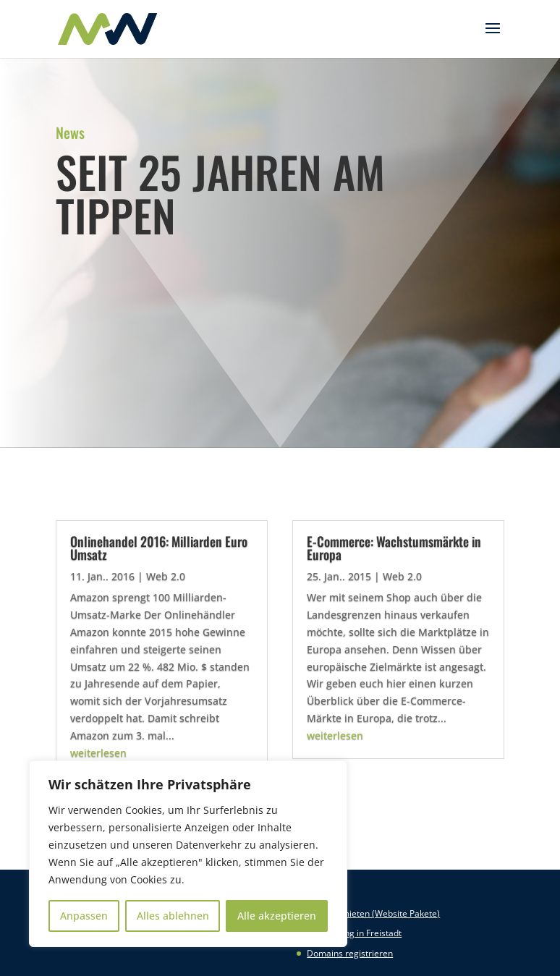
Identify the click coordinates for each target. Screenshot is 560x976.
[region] (188, 854)
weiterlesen (98, 753)
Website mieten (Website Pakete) (373, 913)
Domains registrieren (350, 953)
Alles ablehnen (173, 916)
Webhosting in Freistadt (354, 933)
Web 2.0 (166, 576)
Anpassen (84, 916)
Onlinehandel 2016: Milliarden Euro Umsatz (159, 548)
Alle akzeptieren (277, 916)
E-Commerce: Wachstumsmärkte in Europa (394, 548)
